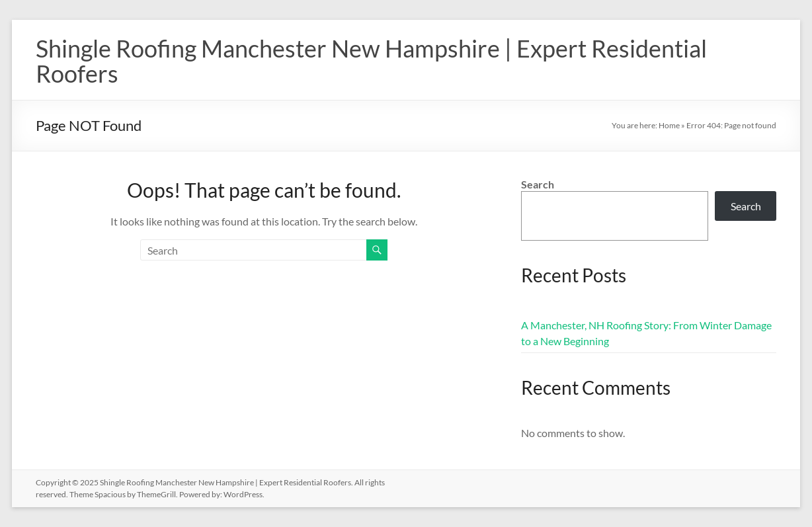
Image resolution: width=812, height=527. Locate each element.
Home (669, 125)
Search (538, 184)
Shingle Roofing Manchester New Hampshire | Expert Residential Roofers (371, 61)
